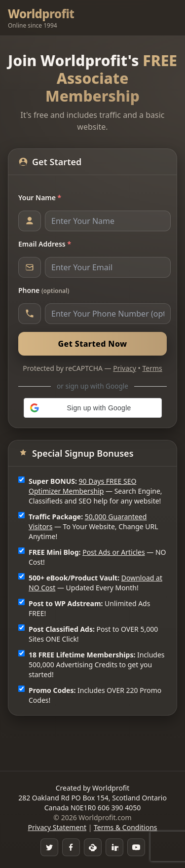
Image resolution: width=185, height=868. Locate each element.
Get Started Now (92, 344)
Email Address (45, 244)
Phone (44, 290)
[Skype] (93, 847)
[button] (93, 408)
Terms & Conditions (126, 827)
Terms (152, 368)
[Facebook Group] (71, 847)
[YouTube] (136, 847)
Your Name (40, 198)
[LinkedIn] (114, 847)
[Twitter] (49, 847)
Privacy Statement (57, 827)
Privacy (125, 368)
